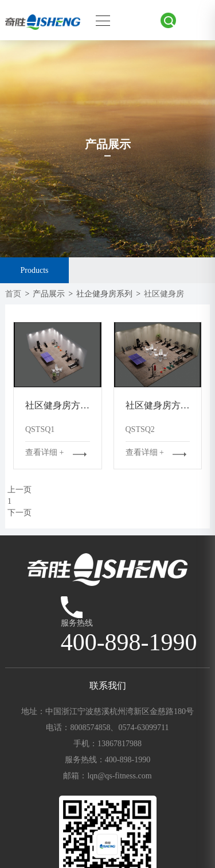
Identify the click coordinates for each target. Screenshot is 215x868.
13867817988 (120, 744)
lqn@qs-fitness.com (119, 776)
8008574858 (90, 728)
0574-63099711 (143, 728)
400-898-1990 (128, 760)
